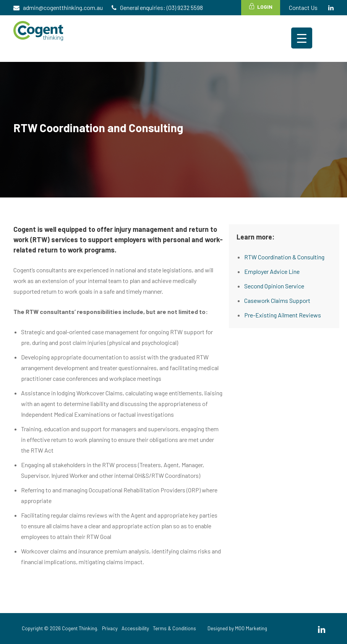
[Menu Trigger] (302, 38)
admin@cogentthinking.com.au (63, 7)
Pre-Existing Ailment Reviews (283, 315)
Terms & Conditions (174, 628)
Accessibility (135, 628)
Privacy (110, 628)
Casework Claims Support (277, 300)
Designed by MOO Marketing (237, 628)
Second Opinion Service (274, 286)
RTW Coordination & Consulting (284, 257)
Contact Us (303, 7)
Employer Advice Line (272, 271)
